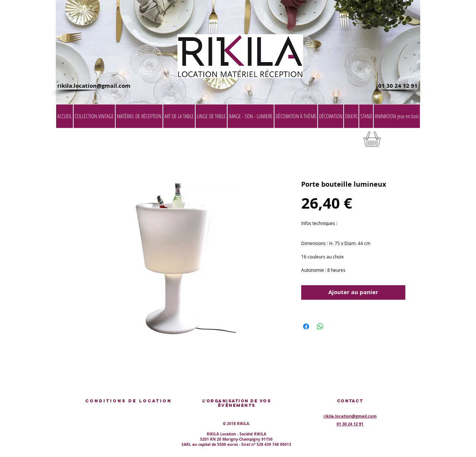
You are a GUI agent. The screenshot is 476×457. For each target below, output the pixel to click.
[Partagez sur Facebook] (306, 326)
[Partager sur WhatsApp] (320, 326)
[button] (401, 141)
